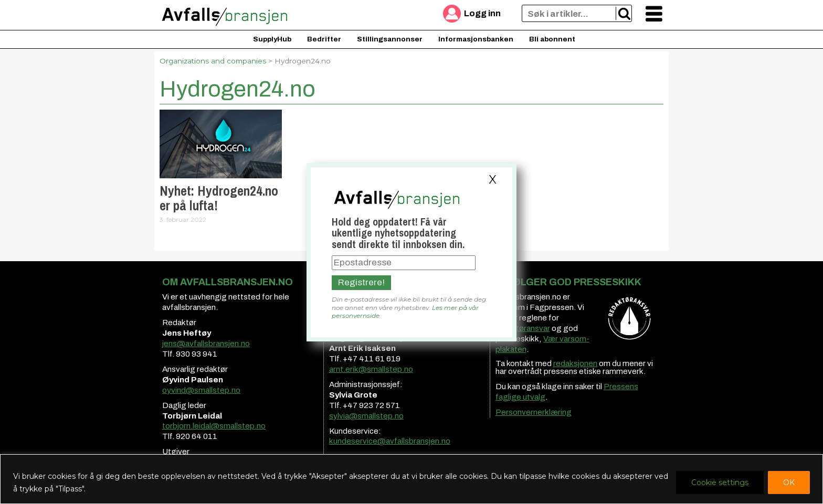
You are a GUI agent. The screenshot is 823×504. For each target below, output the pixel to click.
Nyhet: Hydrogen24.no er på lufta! (219, 198)
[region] (411, 479)
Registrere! (361, 282)
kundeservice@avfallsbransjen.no (390, 441)
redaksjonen (575, 363)
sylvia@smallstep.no (366, 416)
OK (789, 482)
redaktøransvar (523, 328)
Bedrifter (324, 39)
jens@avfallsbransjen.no (206, 344)
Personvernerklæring (534, 412)
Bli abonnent (552, 39)
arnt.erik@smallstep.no (371, 369)
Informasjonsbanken (476, 39)
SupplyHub (272, 39)
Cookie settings (720, 482)
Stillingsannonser (390, 39)
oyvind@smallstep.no (201, 390)
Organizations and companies (213, 61)
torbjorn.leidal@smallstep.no (214, 426)
